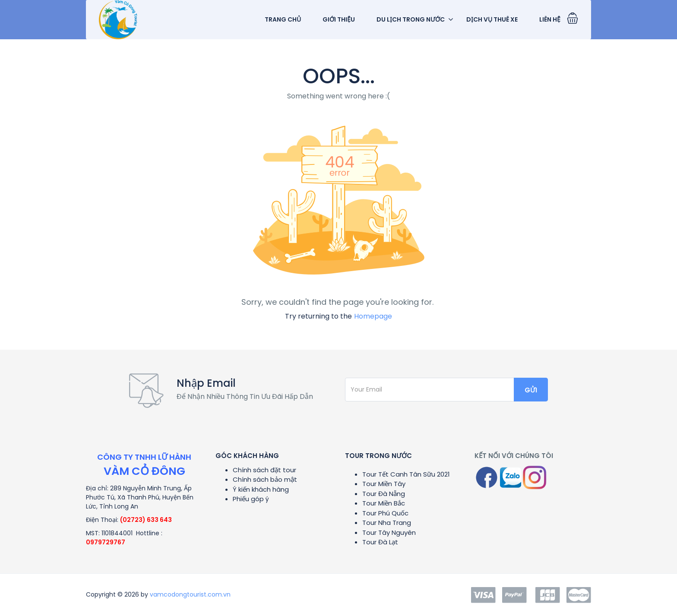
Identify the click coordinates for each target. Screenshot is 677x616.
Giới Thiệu (339, 19)
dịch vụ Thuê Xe (492, 19)
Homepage (373, 316)
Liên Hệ (550, 19)
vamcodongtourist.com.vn (190, 594)
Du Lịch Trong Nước (411, 19)
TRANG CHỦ (283, 19)
